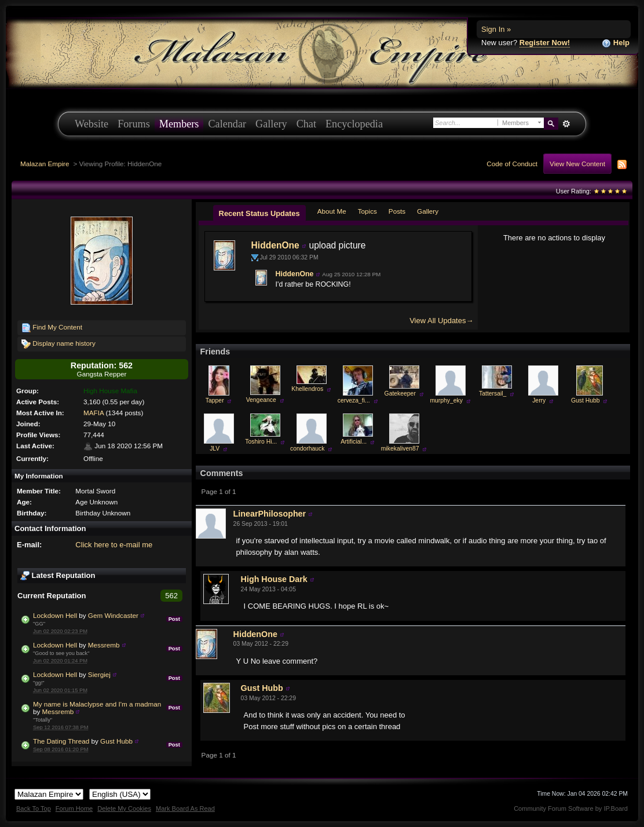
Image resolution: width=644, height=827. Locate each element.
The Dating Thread (61, 741)
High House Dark (274, 579)
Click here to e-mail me (114, 545)
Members (179, 124)
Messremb (104, 645)
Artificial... (354, 442)
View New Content (577, 164)
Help (616, 43)
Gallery (271, 124)
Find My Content (52, 328)
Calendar (227, 124)
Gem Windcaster (113, 615)
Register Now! (545, 43)
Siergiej (99, 674)
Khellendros (307, 389)
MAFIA (94, 413)
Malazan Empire (45, 164)
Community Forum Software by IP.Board (571, 808)
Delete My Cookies (124, 808)
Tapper (215, 400)
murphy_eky (446, 400)
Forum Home (74, 808)
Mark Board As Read (185, 808)
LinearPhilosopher (270, 514)
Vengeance (261, 400)
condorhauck (308, 449)
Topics (367, 211)
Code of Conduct (512, 164)
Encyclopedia (354, 124)
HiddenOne (275, 245)
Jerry (539, 400)
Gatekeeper (400, 394)
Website (92, 124)
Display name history (58, 344)
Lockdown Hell (55, 615)
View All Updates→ (441, 321)
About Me (332, 211)
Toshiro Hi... (261, 442)
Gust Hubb (116, 741)
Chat (306, 124)
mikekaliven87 (400, 449)
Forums (134, 124)
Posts (397, 211)
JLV (215, 449)
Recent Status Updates (259, 213)
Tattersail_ (493, 394)
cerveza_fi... (354, 400)
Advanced (566, 124)
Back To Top (34, 808)
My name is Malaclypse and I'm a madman (97, 704)
